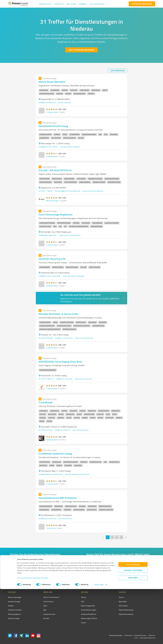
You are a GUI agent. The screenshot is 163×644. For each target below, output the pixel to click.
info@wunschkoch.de (62, 430)
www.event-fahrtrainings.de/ (70, 235)
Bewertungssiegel (15, 597)
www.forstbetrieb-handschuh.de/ (77, 474)
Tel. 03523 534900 (46, 338)
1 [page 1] (108, 537)
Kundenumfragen (14, 601)
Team (41, 606)
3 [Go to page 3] (117, 537)
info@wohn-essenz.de (64, 379)
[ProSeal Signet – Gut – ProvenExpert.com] (146, 602)
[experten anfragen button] (142, 4)
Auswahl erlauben (133, 625)
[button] (45, 4)
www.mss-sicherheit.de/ (84, 338)
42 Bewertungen (52, 112)
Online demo (110, 606)
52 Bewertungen (52, 156)
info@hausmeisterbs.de (47, 518)
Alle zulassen (133, 619)
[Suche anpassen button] (117, 70)
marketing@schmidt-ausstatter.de (68, 191)
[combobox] (43, 561)
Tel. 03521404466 (45, 430)
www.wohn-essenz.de (83, 379)
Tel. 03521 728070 (46, 191)
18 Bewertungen (52, 440)
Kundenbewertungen (80, 610)
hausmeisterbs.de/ (65, 518)
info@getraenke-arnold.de (48, 147)
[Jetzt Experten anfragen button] (81, 50)
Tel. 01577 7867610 (46, 379)
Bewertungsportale (79, 606)
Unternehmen (44, 601)
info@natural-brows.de (47, 102)
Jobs (40, 610)
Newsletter (109, 601)
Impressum (21, 633)
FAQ (74, 601)
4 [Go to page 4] (121, 537)
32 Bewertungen (52, 348)
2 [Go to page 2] (112, 537)
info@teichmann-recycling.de (49, 276)
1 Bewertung (50, 528)
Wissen (75, 597)
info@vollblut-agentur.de (48, 235)
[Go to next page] (126, 537)
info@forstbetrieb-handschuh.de (51, 474)
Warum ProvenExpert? (47, 597)
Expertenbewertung (112, 610)
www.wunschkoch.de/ (81, 430)
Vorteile (11, 606)
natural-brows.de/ (65, 102)
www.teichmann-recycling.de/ (74, 276)
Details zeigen (99, 640)
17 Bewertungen (52, 484)
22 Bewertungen (52, 388)
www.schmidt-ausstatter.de (93, 191)
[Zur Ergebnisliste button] (23, 576)
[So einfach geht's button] (99, 576)
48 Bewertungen (52, 286)
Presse (108, 597)
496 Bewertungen (52, 201)
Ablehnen (133, 633)
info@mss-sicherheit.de (64, 338)
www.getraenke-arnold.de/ (70, 147)
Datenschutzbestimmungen (38, 633)
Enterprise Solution (15, 610)
